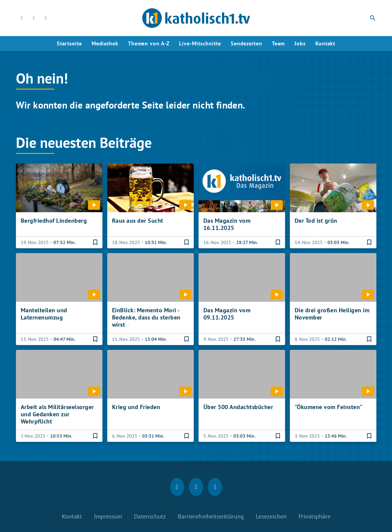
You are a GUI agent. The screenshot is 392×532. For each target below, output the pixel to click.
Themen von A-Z (149, 43)
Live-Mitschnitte (200, 43)
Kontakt (325, 43)
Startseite (69, 43)
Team (278, 43)
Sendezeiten (246, 43)
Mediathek (105, 43)
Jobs (300, 43)
